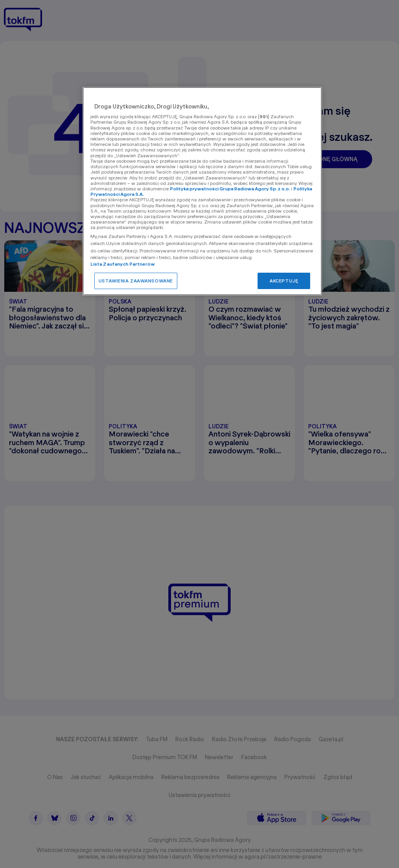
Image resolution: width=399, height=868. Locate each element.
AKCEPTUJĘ (284, 281)
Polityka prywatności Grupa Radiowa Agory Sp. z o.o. (230, 189)
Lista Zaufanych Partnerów (123, 264)
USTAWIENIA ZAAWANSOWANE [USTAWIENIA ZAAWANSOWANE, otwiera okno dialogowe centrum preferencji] (136, 281)
